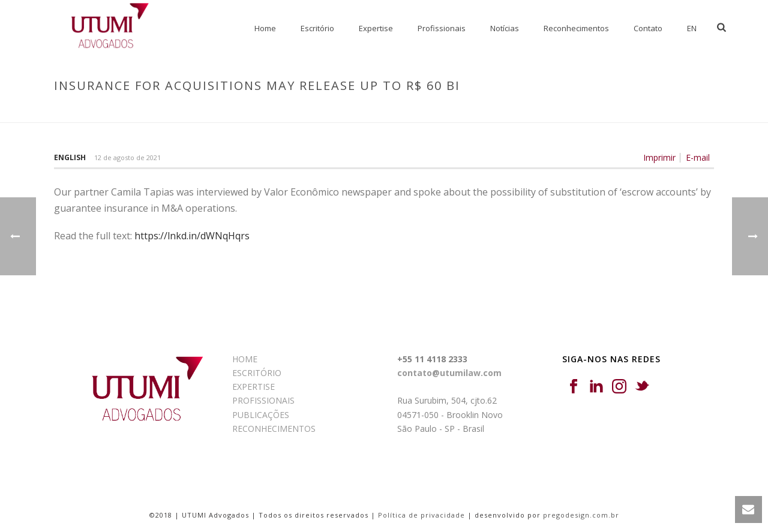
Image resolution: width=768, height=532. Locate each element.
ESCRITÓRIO (257, 373)
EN (692, 28)
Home (265, 28)
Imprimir (659, 158)
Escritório (317, 28)
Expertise (376, 28)
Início (465, 111)
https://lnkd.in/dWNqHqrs (192, 236)
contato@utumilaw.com (449, 373)
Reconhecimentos (576, 28)
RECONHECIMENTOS (274, 429)
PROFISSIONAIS (263, 400)
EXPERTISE (253, 387)
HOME (245, 359)
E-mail (698, 158)
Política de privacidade (421, 515)
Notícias (505, 28)
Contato (648, 28)
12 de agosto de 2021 (127, 157)
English (70, 157)
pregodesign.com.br (581, 515)
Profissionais (442, 28)
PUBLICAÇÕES (261, 415)
